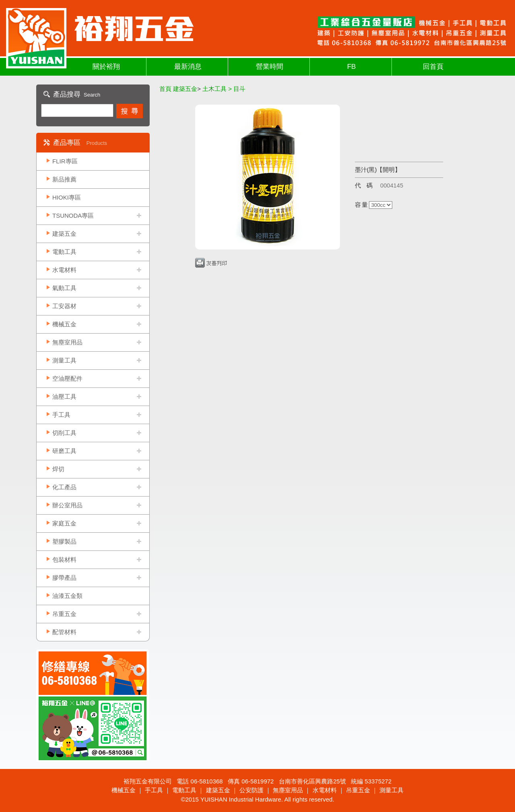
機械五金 (64, 324)
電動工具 (64, 252)
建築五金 (64, 234)
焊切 (58, 469)
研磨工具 (64, 451)
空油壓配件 (67, 378)
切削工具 (64, 433)
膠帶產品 (64, 578)
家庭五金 (64, 523)
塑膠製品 (64, 541)
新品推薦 (64, 179)
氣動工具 (64, 288)
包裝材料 (64, 560)
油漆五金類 (67, 596)
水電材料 (64, 270)
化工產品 (64, 487)
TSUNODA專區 (73, 215)
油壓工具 (64, 397)
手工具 (61, 415)
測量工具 (64, 360)
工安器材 (64, 306)
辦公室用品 (67, 505)
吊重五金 (64, 614)
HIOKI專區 (67, 197)
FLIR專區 (65, 161)
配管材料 (64, 632)
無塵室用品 (67, 342)
